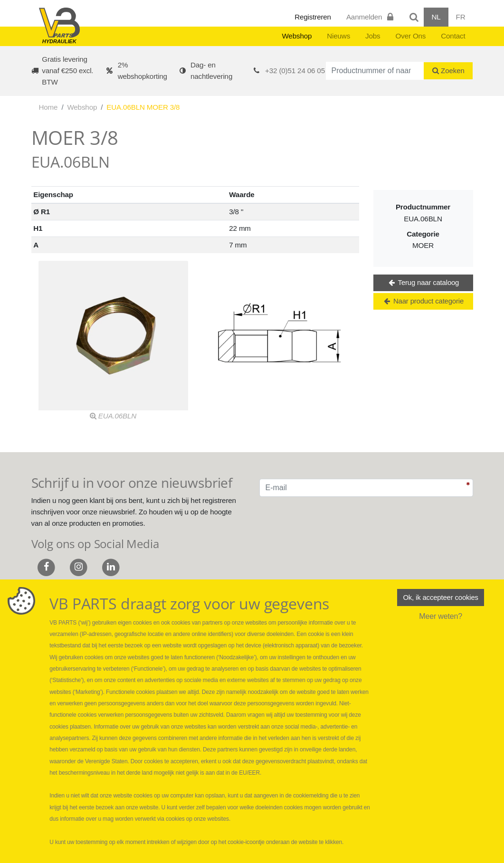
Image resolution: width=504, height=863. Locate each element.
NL (436, 17)
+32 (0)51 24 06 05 (295, 71)
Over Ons (411, 36)
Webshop (297, 36)
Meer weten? (441, 618)
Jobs (373, 36)
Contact (453, 36)
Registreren (313, 17)
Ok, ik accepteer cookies (440, 598)
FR (461, 17)
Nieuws (338, 36)
